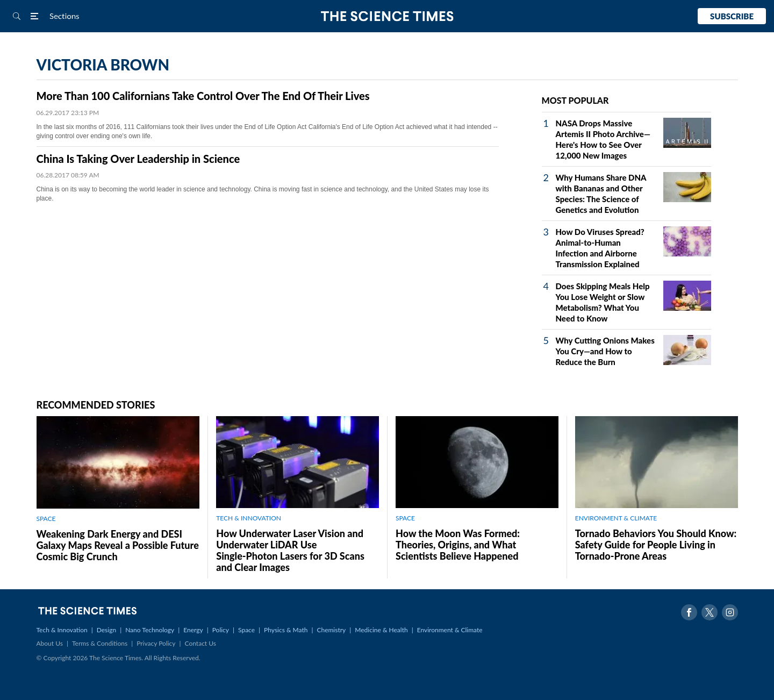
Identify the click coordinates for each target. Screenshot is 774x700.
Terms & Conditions (100, 643)
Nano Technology (150, 630)
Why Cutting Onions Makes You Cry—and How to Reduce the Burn (605, 351)
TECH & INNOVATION (249, 518)
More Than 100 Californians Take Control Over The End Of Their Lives (203, 96)
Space (246, 630)
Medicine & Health (381, 630)
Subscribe (732, 16)
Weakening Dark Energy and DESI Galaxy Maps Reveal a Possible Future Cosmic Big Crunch (118, 545)
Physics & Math (286, 630)
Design (106, 630)
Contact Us (200, 643)
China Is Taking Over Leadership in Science (138, 159)
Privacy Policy (156, 643)
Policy (221, 630)
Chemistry (331, 630)
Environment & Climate (450, 630)
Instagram (730, 612)
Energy (193, 630)
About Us (50, 643)
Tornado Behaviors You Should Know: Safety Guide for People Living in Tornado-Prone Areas (656, 545)
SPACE (46, 519)
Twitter (709, 612)
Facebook (689, 612)
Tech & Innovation (62, 630)
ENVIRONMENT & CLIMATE (616, 518)
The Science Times (387, 16)
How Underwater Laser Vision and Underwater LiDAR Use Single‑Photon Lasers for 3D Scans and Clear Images (290, 550)
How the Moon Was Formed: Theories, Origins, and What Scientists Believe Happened (458, 545)
